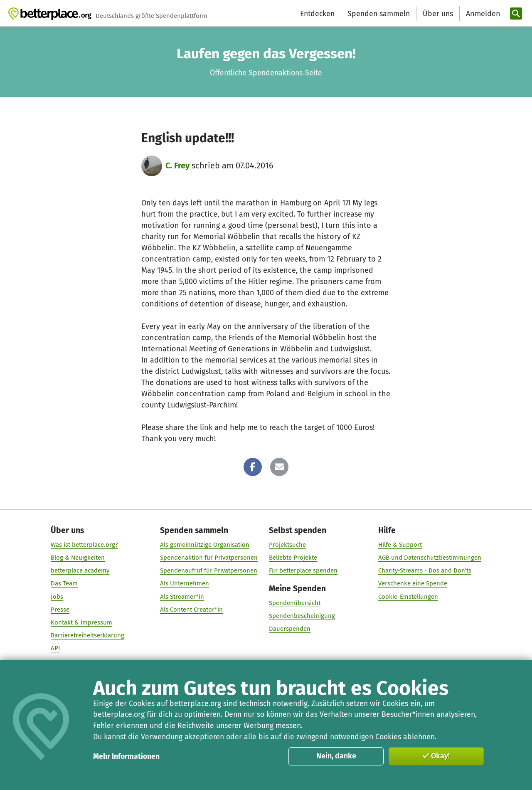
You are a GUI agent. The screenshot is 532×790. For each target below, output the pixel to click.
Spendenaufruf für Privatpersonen (209, 571)
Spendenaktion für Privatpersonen (209, 558)
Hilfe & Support (400, 545)
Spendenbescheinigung (302, 616)
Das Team (64, 584)
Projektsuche (287, 545)
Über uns (438, 14)
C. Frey (177, 165)
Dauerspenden (290, 629)
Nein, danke (336, 756)
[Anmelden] (482, 14)
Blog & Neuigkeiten (78, 558)
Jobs (57, 597)
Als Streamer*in (182, 597)
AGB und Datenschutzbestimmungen (430, 558)
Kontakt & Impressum (81, 622)
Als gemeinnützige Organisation (205, 545)
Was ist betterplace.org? (84, 545)
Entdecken (317, 14)
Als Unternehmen (185, 584)
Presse (60, 610)
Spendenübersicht (295, 603)
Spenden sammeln (379, 14)
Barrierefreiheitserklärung (87, 635)
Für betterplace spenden (303, 571)
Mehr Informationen (126, 756)
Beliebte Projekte (293, 558)
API (55, 649)
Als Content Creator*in (191, 610)
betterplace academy (80, 571)
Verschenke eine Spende (413, 584)
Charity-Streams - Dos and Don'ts (425, 571)
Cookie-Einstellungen (408, 597)
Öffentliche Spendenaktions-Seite (266, 73)
